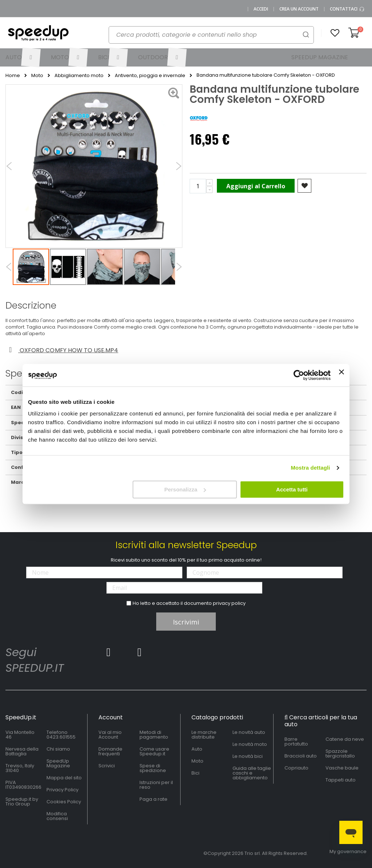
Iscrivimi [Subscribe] (186, 622)
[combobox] (211, 35)
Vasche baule (342, 768)
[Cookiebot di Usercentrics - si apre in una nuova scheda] (299, 375)
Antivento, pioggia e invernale (150, 76)
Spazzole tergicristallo (340, 754)
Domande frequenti (110, 751)
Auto (197, 749)
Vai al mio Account (110, 735)
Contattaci (347, 9)
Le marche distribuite (204, 735)
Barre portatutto (296, 742)
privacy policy (229, 603)
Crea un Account (299, 9)
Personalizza (185, 489)
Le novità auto (249, 732)
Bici (195, 773)
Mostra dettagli (310, 468)
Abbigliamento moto (79, 76)
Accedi (261, 9)
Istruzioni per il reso (156, 785)
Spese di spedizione (153, 768)
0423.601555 (61, 737)
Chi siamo (58, 749)
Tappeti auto (341, 780)
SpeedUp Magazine (58, 763)
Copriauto (296, 768)
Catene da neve (345, 739)
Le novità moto (250, 744)
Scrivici (107, 766)
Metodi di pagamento (154, 735)
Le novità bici (248, 756)
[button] (335, 33)
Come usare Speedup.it (154, 751)
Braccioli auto (301, 756)
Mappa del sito (64, 778)
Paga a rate (153, 799)
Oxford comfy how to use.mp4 (62, 350)
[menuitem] (23, 57)
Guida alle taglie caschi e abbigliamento (252, 773)
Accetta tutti (292, 489)
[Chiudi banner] (341, 375)
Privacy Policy (62, 790)
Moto (37, 76)
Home (13, 76)
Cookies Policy (64, 802)
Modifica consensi (57, 816)
